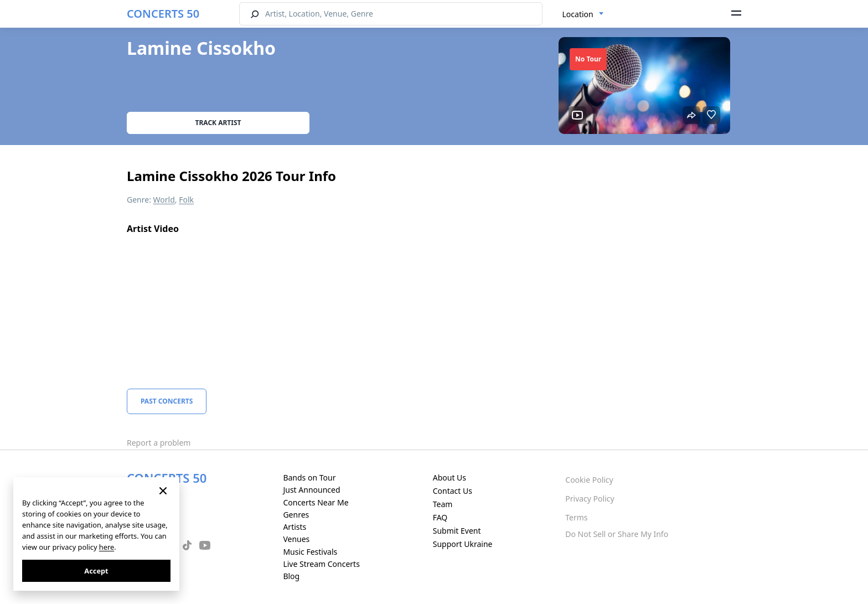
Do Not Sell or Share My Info (617, 534)
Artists (294, 527)
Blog (291, 576)
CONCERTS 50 (163, 14)
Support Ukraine (463, 544)
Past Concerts (167, 401)
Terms (576, 517)
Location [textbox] (578, 14)
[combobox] (583, 14)
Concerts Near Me (316, 502)
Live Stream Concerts (321, 564)
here (107, 547)
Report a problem (159, 443)
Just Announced (311, 490)
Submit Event (457, 531)
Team (443, 504)
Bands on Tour (309, 477)
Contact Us (453, 491)
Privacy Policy (590, 499)
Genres (296, 515)
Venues (296, 539)
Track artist (218, 123)
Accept (96, 571)
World (164, 200)
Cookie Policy (589, 480)
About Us (449, 477)
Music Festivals (310, 552)
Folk (186, 200)
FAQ (440, 517)
